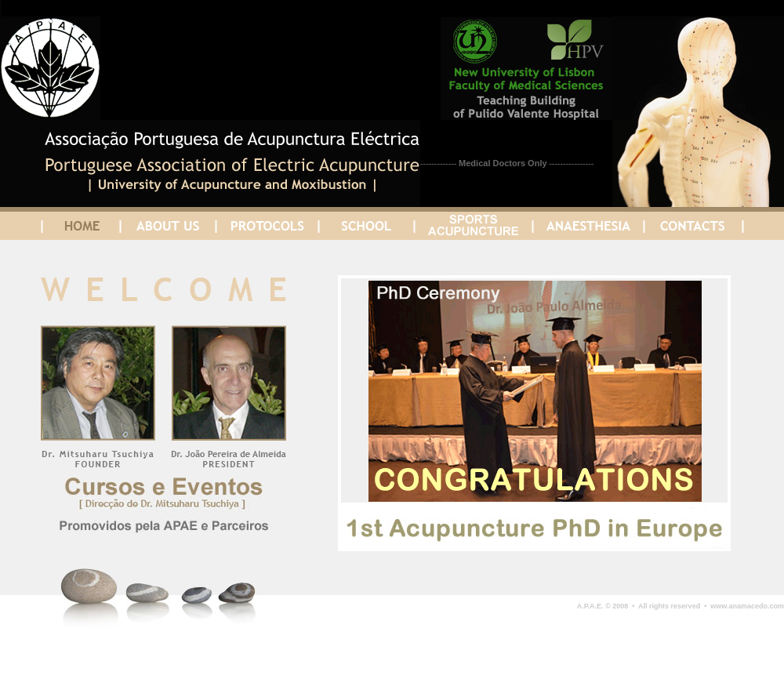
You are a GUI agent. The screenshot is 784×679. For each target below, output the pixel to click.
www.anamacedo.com (745, 606)
